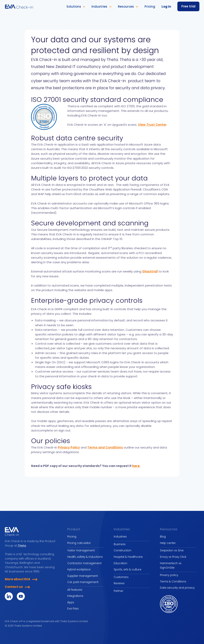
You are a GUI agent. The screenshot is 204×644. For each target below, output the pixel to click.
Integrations (75, 596)
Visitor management (81, 550)
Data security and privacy (177, 588)
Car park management (83, 582)
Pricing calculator (79, 543)
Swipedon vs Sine (172, 550)
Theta (22, 546)
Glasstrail (150, 271)
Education (121, 563)
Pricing (72, 537)
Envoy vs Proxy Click (173, 557)
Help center (168, 543)
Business (120, 544)
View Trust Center (152, 125)
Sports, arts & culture (128, 570)
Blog (163, 537)
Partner (119, 591)
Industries (120, 537)
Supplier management (82, 576)
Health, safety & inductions (85, 557)
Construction (123, 550)
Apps (71, 602)
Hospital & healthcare (128, 557)
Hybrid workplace (79, 570)
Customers (121, 577)
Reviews (119, 583)
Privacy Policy (69, 447)
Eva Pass (73, 609)
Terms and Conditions (105, 447)
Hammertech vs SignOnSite (171, 566)
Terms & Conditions (173, 582)
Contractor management (84, 563)
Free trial (188, 6)
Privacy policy (169, 575)
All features (75, 590)
